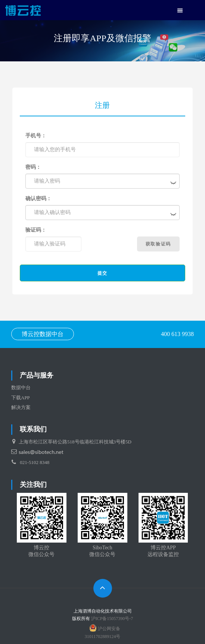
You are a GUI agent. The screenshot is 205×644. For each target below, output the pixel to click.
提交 (102, 273)
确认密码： (38, 199)
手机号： (36, 136)
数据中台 (21, 387)
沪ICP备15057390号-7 (112, 619)
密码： (33, 167)
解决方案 (21, 407)
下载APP (21, 398)
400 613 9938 (177, 334)
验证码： (36, 230)
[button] (180, 11)
